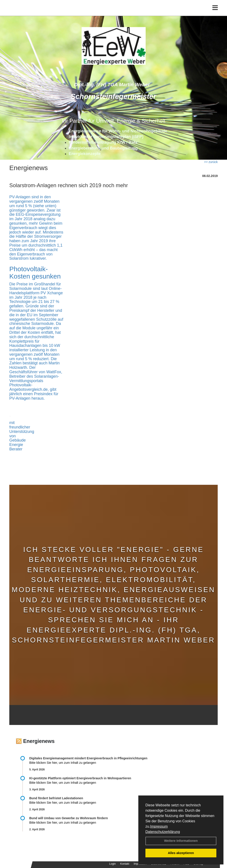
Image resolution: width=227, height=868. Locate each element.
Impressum (159, 826)
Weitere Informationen (181, 841)
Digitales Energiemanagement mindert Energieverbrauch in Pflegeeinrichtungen (88, 758)
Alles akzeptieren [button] (181, 853)
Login (113, 864)
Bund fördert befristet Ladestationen (56, 798)
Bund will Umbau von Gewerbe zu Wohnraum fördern (68, 818)
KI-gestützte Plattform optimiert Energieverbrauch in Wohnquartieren (80, 778)
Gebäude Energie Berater (18, 445)
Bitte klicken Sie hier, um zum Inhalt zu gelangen (63, 763)
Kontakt (125, 864)
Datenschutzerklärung (163, 832)
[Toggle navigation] (215, 13)
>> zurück (211, 162)
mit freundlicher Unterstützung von (22, 429)
